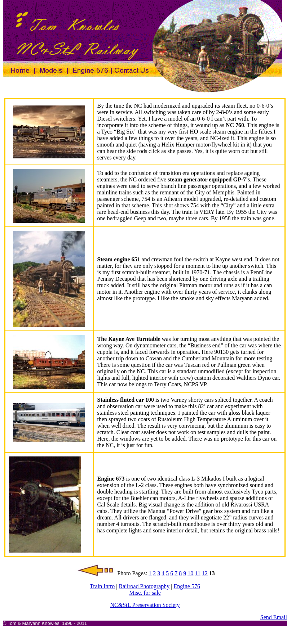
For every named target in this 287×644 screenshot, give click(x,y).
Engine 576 (187, 586)
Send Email (274, 617)
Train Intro (102, 586)
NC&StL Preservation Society (145, 605)
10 (190, 573)
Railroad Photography (144, 586)
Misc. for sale (145, 593)
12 (205, 573)
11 (197, 573)
